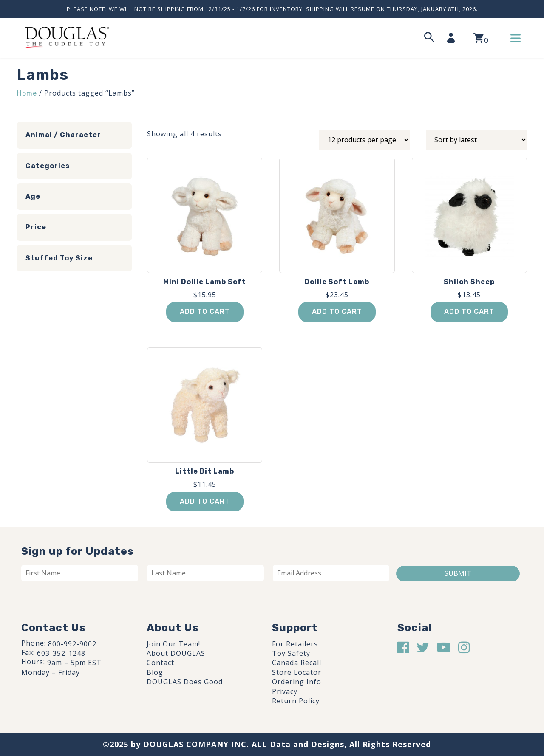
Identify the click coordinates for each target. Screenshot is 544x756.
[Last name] (205, 573)
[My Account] (453, 38)
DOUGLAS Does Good (185, 682)
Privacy (285, 691)
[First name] (80, 573)
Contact (160, 663)
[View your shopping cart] (481, 38)
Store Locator (297, 672)
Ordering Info (297, 682)
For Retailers (295, 644)
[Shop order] (476, 140)
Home (27, 93)
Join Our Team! (173, 644)
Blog (155, 672)
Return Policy (296, 701)
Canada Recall (297, 663)
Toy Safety (291, 653)
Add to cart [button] (205, 312)
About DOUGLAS (176, 653)
